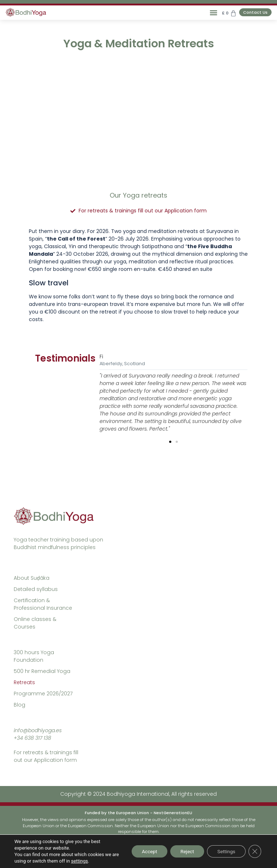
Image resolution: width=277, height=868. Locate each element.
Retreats (24, 682)
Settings (225, 851)
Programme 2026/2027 (43, 694)
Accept (145, 851)
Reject (184, 851)
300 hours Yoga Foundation (34, 656)
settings (87, 861)
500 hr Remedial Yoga (42, 671)
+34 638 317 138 (32, 738)
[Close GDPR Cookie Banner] (255, 851)
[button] (213, 13)
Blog (19, 705)
